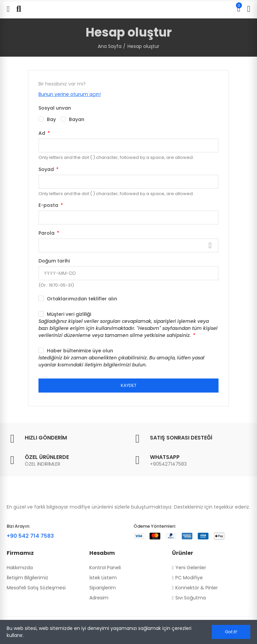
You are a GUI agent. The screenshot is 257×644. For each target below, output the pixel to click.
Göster (210, 245)
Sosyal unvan (55, 108)
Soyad (47, 169)
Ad (42, 133)
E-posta (49, 205)
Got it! (231, 632)
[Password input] (128, 245)
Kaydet (129, 385)
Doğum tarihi (54, 261)
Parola (47, 233)
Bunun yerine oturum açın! (70, 94)
